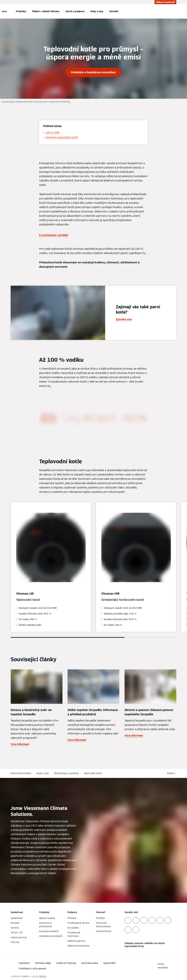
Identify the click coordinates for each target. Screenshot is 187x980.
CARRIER (42, 976)
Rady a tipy (97, 11)
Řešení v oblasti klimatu (46, 11)
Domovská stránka (21, 773)
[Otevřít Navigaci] (4, 11)
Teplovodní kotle (93, 773)
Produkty (21, 11)
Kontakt (114, 11)
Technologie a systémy (66, 773)
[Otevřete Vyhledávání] (175, 11)
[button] (172, 773)
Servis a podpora (75, 11)
